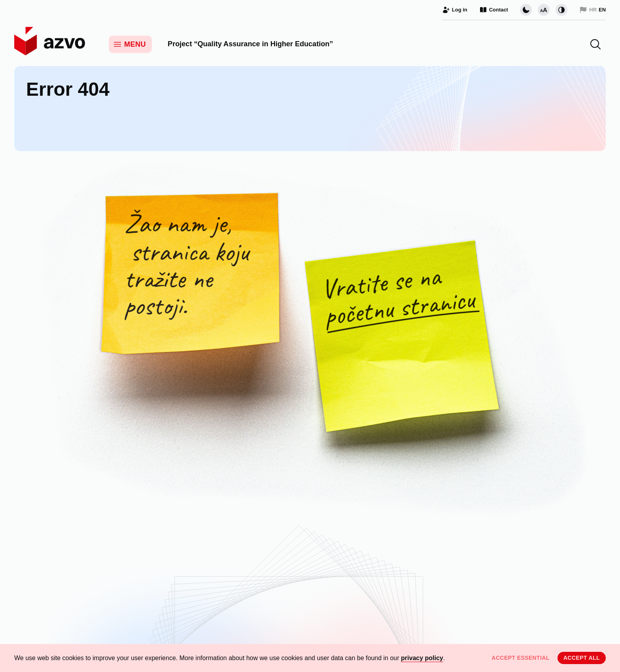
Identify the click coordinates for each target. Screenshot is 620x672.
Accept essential (520, 658)
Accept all (582, 658)
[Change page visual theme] (526, 10)
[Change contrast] (561, 10)
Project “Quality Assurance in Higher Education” (250, 44)
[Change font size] (544, 10)
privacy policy (422, 658)
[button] (595, 44)
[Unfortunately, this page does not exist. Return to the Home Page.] (310, 344)
